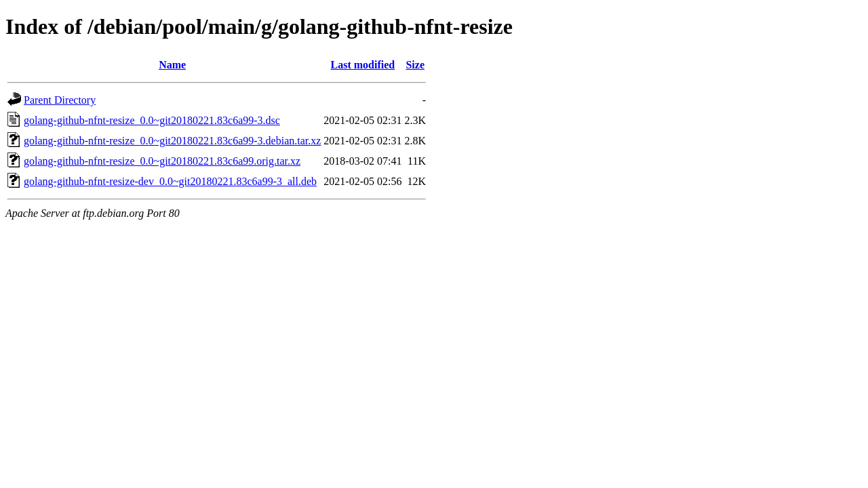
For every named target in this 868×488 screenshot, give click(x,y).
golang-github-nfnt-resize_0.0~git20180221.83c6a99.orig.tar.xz (162, 161)
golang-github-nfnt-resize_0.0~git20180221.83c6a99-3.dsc (152, 120)
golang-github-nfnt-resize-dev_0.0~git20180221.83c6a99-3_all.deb (170, 181)
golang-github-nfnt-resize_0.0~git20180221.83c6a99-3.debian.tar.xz (172, 141)
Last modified (363, 65)
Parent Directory (60, 100)
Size (415, 65)
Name (172, 65)
